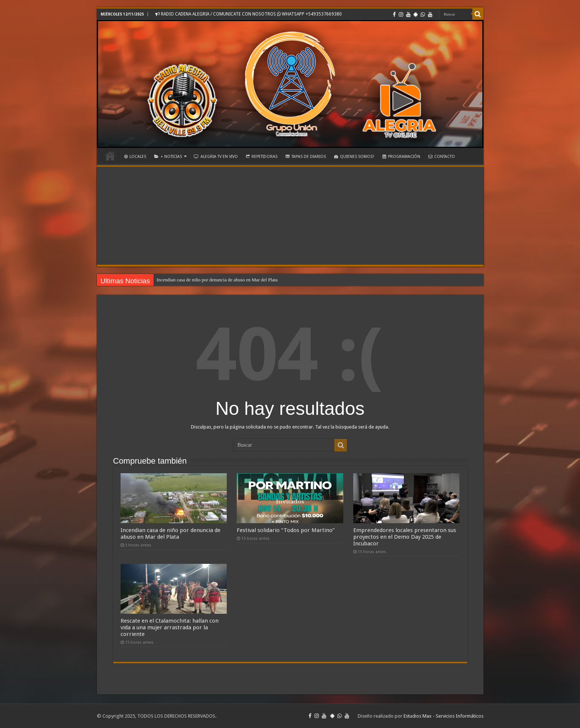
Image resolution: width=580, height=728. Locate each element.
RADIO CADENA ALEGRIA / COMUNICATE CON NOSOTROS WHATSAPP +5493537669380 (249, 14)
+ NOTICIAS (168, 157)
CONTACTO (442, 157)
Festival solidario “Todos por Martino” (286, 530)
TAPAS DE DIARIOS (306, 157)
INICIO (110, 156)
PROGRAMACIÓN (401, 157)
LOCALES (135, 157)
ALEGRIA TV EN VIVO (216, 157)
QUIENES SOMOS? (354, 157)
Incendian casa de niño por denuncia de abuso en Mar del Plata (217, 280)
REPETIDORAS (262, 157)
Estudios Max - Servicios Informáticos (444, 716)
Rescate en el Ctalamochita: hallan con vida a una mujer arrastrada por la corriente (170, 627)
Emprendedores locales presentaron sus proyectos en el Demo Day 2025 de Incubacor (405, 537)
